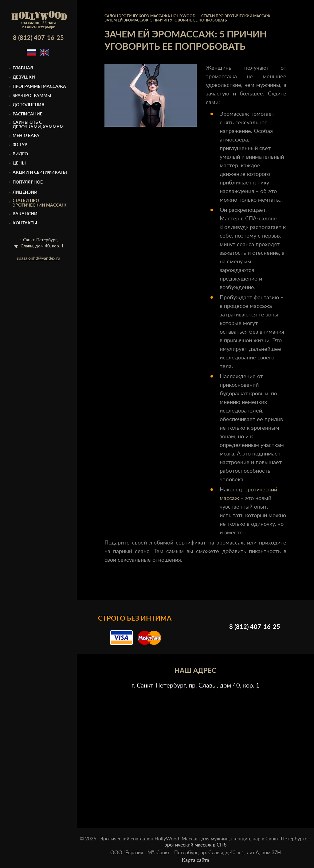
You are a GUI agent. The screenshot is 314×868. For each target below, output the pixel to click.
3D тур (20, 145)
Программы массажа (39, 87)
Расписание (27, 114)
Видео (20, 154)
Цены (19, 163)
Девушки (24, 77)
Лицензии (25, 192)
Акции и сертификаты (40, 172)
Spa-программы (32, 96)
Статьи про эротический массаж (39, 203)
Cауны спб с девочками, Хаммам (38, 125)
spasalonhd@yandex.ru (39, 258)
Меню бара (26, 136)
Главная (23, 68)
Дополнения (29, 105)
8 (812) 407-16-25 (38, 38)
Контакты (25, 223)
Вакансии (25, 214)
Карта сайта (196, 860)
